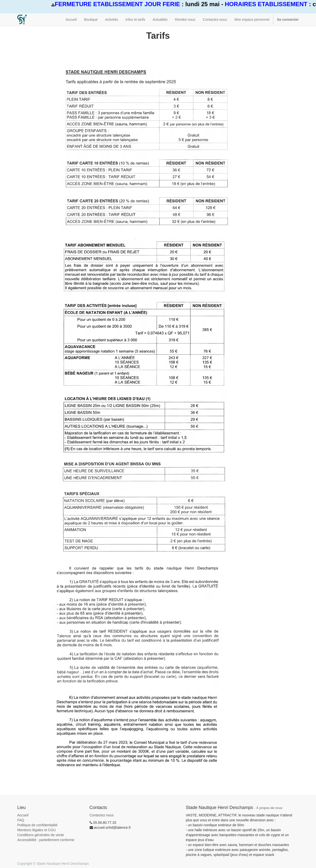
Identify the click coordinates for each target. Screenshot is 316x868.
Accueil (23, 815)
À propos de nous (269, 808)
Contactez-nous (102, 815)
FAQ (21, 820)
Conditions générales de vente (41, 835)
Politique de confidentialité (37, 825)
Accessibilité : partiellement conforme (46, 840)
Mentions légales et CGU (37, 830)
